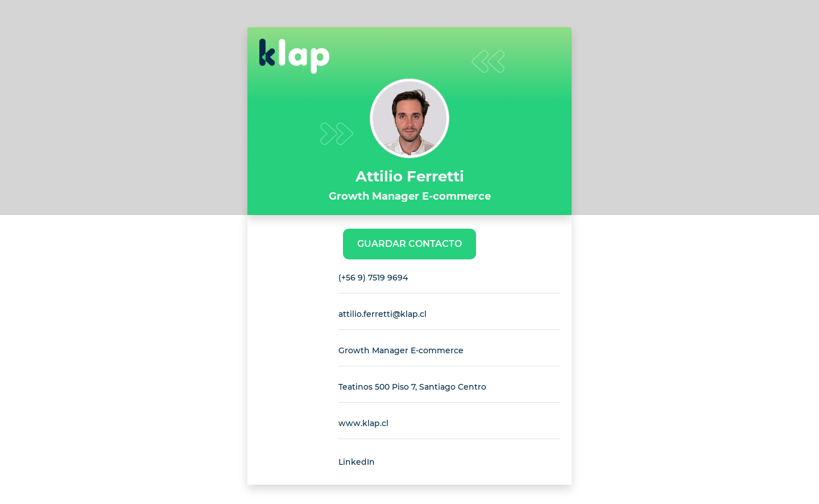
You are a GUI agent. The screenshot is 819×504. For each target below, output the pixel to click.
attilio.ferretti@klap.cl (382, 314)
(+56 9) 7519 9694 (373, 278)
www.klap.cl (363, 423)
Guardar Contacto (409, 244)
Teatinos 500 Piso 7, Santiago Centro (412, 387)
